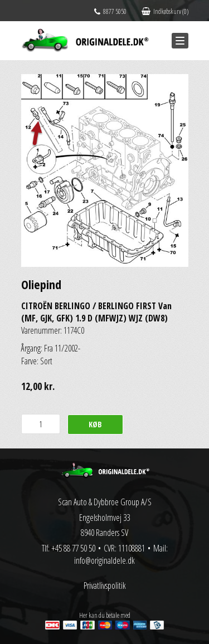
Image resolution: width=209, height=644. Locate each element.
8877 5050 (110, 11)
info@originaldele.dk (104, 560)
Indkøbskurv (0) (165, 11)
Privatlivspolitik (105, 586)
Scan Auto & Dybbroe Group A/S (105, 502)
